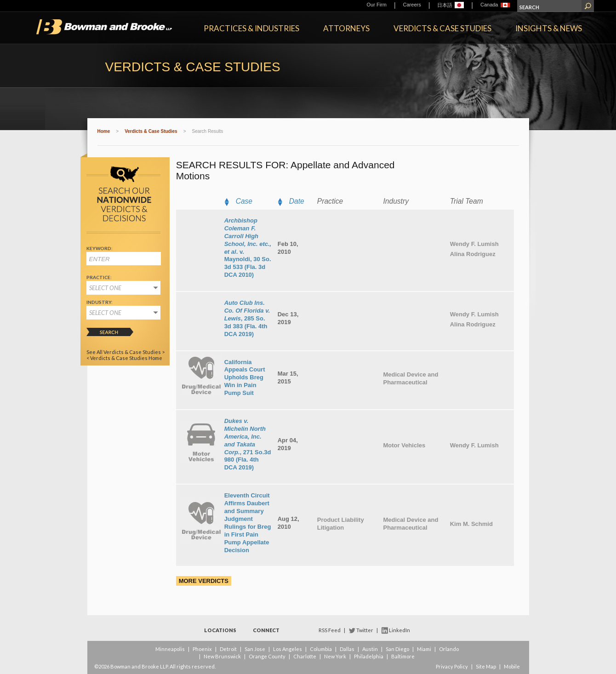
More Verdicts (204, 581)
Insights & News (549, 28)
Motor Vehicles (404, 445)
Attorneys (346, 28)
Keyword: (100, 248)
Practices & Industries (251, 28)
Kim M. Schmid (471, 524)
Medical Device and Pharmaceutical (411, 378)
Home (104, 131)
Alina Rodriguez (473, 254)
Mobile (512, 666)
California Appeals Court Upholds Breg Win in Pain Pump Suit (245, 378)
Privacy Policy (452, 666)
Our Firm (377, 5)
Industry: (100, 302)
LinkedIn (399, 630)
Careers (412, 5)
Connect (266, 630)
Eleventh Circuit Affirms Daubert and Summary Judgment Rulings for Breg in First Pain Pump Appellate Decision (248, 523)
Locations (220, 630)
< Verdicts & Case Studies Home (124, 358)
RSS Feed (330, 630)
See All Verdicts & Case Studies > (125, 352)
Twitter (365, 630)
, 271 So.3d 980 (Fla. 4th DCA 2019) (248, 444)
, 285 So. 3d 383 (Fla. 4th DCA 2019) (247, 318)
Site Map (486, 666)
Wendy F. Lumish (474, 244)
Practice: (99, 277)
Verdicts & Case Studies (442, 28)
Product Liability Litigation (341, 524)
